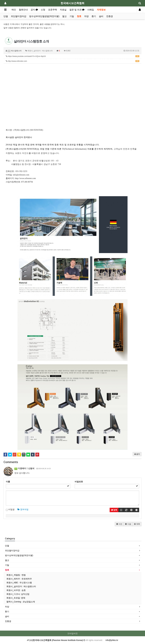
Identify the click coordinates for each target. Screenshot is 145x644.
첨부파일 (23, 509)
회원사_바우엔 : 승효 (16, 590)
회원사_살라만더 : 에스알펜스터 (21, 586)
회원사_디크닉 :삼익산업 (18, 594)
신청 (43, 10)
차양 (86, 16)
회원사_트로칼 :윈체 (16, 598)
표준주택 (53, 10)
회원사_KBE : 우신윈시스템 (19, 583)
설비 (101, 16)
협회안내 (23, 10)
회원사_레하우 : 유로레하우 (19, 579)
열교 (64, 16)
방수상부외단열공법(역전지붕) (44, 16)
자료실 (63, 10)
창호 (79, 16)
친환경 (110, 16)
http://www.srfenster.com (72, 61)
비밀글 (10, 510)
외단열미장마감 (19, 16)
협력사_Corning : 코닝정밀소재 (21, 602)
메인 (14, 10)
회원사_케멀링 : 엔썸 (16, 575)
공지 (34, 10)
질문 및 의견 (77, 10)
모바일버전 (72, 633)
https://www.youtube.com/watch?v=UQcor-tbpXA (72, 56)
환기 (94, 16)
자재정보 (101, 10)
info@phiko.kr (112, 640)
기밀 (72, 16)
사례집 (91, 10)
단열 (6, 16)
